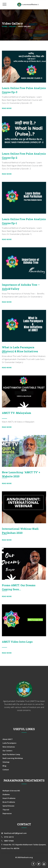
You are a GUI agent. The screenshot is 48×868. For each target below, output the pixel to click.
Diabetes (6, 794)
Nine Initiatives (9, 747)
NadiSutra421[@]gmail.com (15, 833)
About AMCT (8, 739)
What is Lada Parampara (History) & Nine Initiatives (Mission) (20, 351)
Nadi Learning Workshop (13, 758)
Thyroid (6, 810)
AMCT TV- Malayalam (17, 413)
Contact (6, 770)
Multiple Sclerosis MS (11, 791)
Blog (4, 766)
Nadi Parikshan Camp (11, 754)
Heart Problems (9, 798)
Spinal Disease (8, 806)
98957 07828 (9, 841)
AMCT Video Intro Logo (17, 642)
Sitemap (6, 762)
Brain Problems (9, 802)
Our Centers (7, 751)
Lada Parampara (9, 743)
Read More (7, 108)
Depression (7, 813)
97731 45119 (9, 837)
